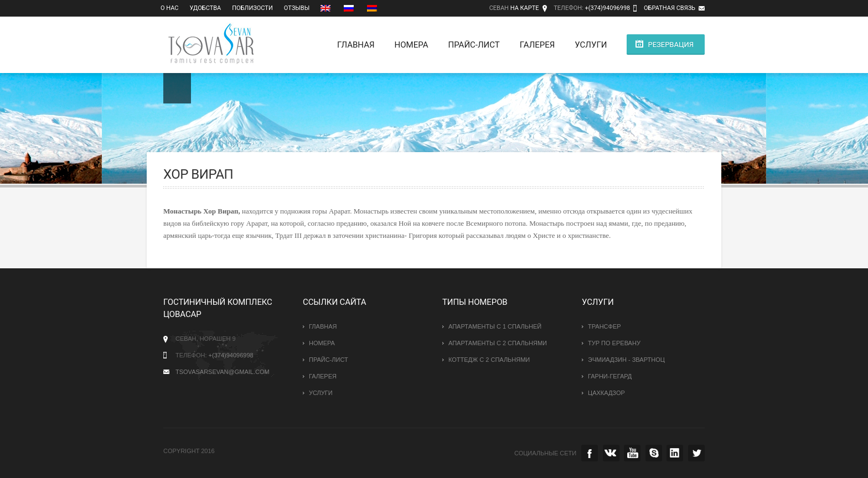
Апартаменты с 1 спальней (495, 326)
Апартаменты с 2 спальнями (498, 343)
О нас (170, 8)
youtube (632, 453)
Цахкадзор (606, 393)
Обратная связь (670, 8)
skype (654, 453)
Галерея (538, 45)
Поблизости (252, 8)
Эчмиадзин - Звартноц (626, 360)
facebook (590, 453)
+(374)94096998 (607, 8)
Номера (412, 45)
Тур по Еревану (614, 343)
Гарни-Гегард (610, 376)
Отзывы (297, 8)
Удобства (206, 8)
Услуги (591, 45)
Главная (356, 45)
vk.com (611, 453)
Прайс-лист (474, 45)
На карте (525, 8)
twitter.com (696, 453)
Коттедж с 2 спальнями (489, 360)
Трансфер (604, 326)
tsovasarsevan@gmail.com (223, 372)
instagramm (675, 453)
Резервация (671, 45)
